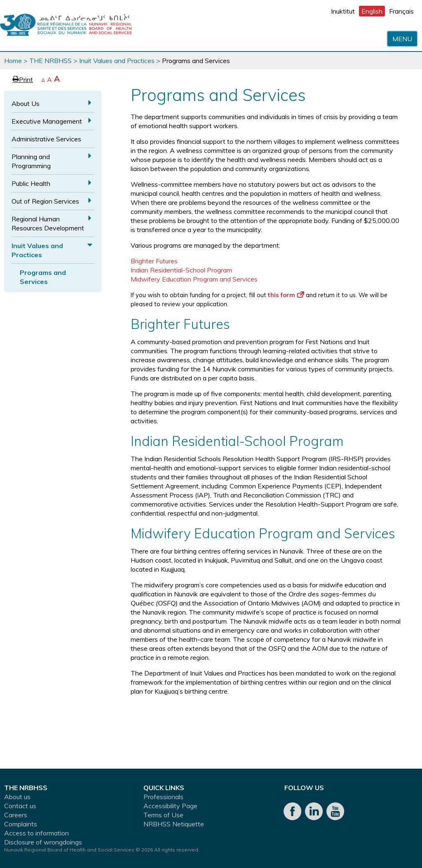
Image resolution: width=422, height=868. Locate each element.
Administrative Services (46, 139)
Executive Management (47, 121)
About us (17, 797)
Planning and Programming (31, 161)
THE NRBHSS (50, 61)
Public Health (31, 183)
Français (401, 11)
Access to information (36, 833)
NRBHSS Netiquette (174, 824)
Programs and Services (43, 277)
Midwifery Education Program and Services (194, 279)
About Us (26, 103)
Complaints (21, 824)
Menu (402, 39)
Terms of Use (163, 815)
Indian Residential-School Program (181, 270)
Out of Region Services (45, 201)
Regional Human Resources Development (48, 223)
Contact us (20, 806)
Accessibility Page (170, 806)
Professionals (163, 797)
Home (13, 61)
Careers (16, 815)
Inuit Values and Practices (117, 61)
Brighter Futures (154, 261)
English (372, 11)
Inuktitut (343, 11)
